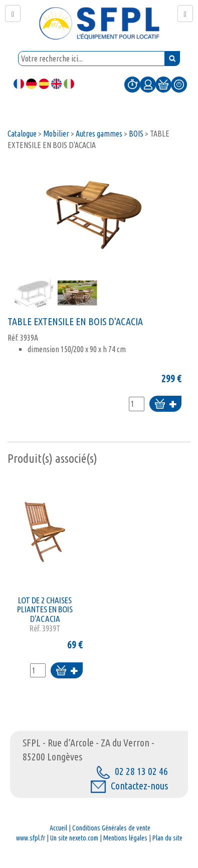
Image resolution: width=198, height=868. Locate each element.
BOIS (136, 134)
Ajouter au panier (165, 404)
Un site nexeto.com (74, 838)
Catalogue (22, 134)
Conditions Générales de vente (111, 828)
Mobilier (56, 134)
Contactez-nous (129, 786)
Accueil (58, 828)
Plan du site (167, 838)
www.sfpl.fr (31, 838)
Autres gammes (99, 134)
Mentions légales (125, 838)
